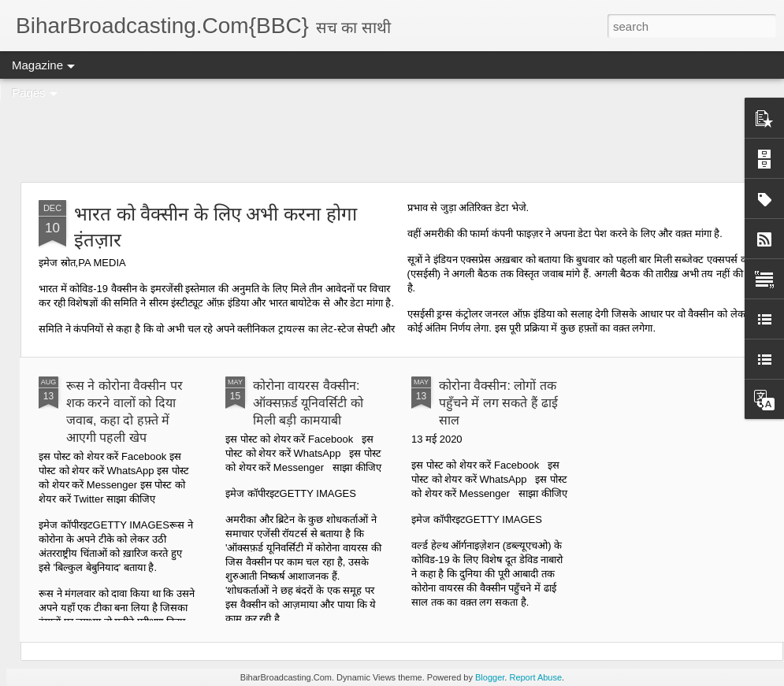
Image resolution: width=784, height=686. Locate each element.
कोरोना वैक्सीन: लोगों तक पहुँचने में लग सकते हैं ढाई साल (498, 403)
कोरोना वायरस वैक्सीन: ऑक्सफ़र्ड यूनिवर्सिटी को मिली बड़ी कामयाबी (308, 403)
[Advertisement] (392, 130)
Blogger (490, 677)
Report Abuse (535, 677)
